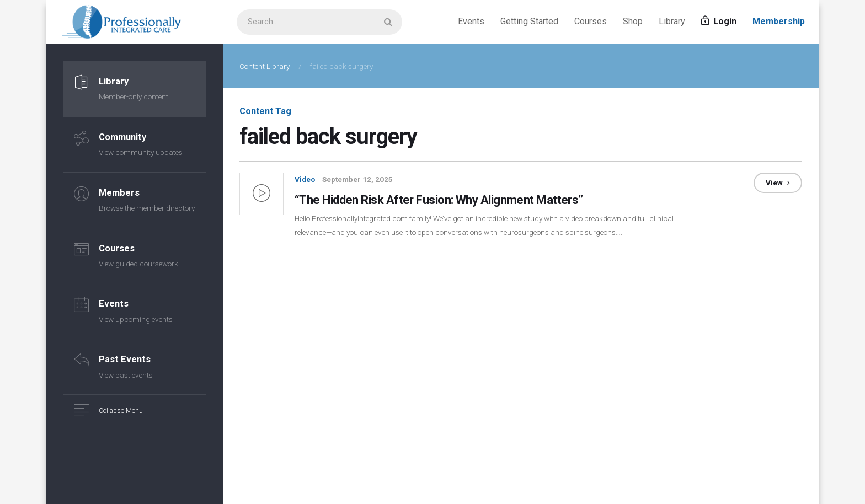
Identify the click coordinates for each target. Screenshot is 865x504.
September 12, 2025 (357, 179)
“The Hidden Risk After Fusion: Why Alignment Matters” (443, 200)
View (778, 183)
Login (719, 22)
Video (305, 179)
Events (471, 22)
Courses (591, 22)
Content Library (265, 66)
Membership (779, 22)
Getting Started (529, 22)
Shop (633, 22)
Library (672, 22)
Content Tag (265, 111)
